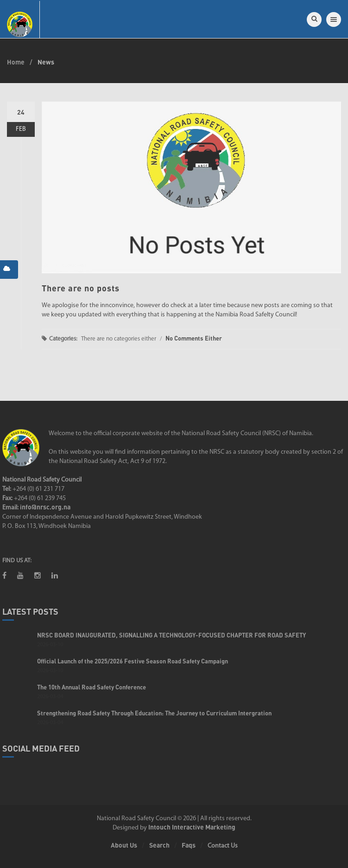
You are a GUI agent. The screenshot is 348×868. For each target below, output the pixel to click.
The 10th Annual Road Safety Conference (92, 687)
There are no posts (81, 288)
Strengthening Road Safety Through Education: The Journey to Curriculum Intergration (154, 713)
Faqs (189, 845)
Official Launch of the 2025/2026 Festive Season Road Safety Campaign (133, 661)
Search (159, 845)
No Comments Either (194, 338)
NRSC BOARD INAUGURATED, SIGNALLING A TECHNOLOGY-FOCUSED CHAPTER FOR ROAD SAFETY (171, 635)
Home (16, 62)
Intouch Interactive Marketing (192, 827)
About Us (124, 845)
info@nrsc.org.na (45, 507)
